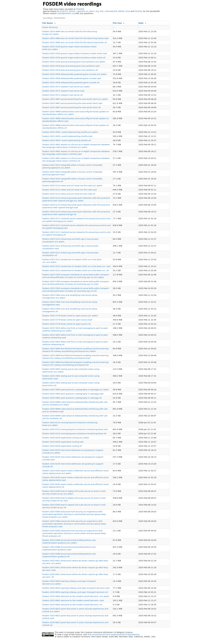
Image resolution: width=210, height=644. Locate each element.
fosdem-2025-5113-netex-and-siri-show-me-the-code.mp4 (70, 190)
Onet (128, 11)
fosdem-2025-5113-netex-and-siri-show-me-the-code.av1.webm (72, 186)
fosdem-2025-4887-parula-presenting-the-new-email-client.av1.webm (75, 99)
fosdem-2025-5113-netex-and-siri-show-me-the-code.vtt (69, 194)
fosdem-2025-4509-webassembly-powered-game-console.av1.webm (74, 74)
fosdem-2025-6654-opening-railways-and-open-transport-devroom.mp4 (76, 588)
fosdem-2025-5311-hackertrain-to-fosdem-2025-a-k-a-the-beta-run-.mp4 (76, 266)
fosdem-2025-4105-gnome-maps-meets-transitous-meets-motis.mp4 (75, 53)
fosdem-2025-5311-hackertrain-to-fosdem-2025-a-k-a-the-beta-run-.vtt (76, 270)
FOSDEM (80, 9)
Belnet (72, 11)
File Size (117, 23)
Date (141, 23)
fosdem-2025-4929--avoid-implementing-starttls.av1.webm (70, 132)
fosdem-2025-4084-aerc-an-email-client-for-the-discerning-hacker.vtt (75, 42)
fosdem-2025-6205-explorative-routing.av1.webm (66, 438)
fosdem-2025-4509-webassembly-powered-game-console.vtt (71, 83)
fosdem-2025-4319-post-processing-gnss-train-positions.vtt (70, 70)
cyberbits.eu (82, 11)
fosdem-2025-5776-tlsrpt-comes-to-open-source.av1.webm (70, 316)
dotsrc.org (94, 11)
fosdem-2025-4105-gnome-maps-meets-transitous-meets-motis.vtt (74, 58)
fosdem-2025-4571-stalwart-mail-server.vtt (63, 95)
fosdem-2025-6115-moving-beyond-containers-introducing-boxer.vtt (74, 434)
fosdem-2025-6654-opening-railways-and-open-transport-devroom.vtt (75, 592)
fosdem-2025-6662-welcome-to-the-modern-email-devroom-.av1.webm (76, 596)
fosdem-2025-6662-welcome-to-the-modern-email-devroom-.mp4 (73, 600)
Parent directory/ (50, 27)
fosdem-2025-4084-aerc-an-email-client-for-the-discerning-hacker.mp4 (75, 38)
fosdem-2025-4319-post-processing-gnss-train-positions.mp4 (71, 66)
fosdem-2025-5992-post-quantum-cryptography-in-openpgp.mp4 (73, 394)
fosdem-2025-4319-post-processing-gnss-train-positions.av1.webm (74, 62)
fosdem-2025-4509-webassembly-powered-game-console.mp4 (72, 78)
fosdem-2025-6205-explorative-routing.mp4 (63, 442)
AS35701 (64, 11)
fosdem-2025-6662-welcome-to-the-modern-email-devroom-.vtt (72, 605)
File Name (48, 23)
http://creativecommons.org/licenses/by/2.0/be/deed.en (114, 634)
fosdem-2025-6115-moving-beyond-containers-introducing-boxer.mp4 (75, 429)
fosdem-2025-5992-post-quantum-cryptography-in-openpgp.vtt (72, 398)
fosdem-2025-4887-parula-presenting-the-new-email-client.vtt (72, 107)
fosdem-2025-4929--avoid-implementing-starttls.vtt (67, 140)
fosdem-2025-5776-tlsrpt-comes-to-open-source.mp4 (67, 320)
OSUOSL (139, 11)
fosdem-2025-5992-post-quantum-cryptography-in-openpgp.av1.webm (76, 390)
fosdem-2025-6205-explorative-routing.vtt (62, 446)
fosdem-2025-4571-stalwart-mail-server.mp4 (63, 91)
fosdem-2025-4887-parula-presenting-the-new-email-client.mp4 (72, 103)
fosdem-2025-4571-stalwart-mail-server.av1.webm (66, 87)
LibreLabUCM (111, 11)
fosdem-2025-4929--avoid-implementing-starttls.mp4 (67, 136)
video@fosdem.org (66, 13)
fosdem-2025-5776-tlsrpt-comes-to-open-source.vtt (66, 324)
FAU (102, 11)
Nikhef (121, 11)
